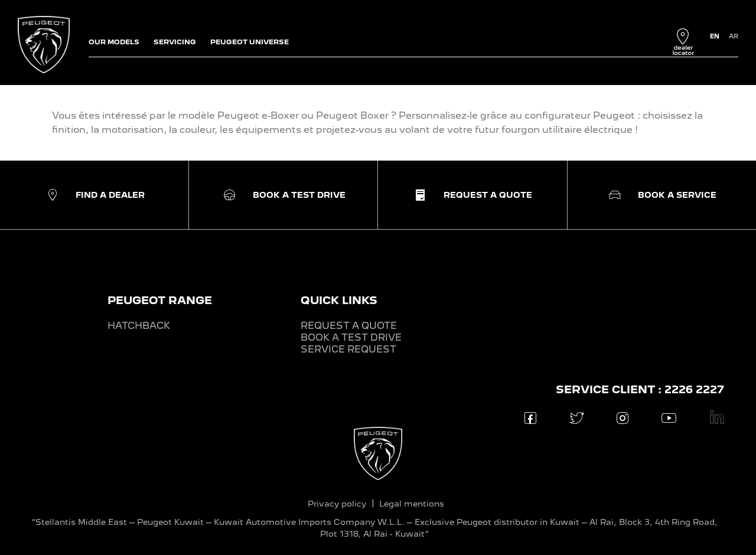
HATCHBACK (139, 326)
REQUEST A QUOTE (349, 326)
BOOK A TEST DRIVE (351, 337)
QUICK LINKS (339, 300)
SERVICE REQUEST (348, 349)
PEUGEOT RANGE (160, 300)
